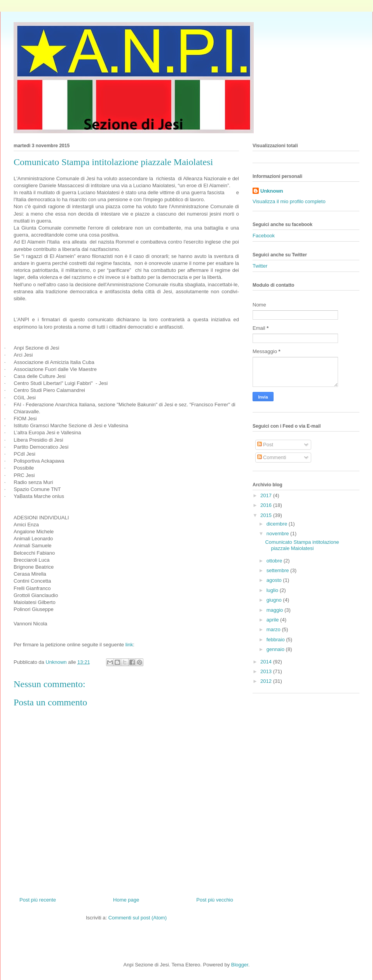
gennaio (276, 649)
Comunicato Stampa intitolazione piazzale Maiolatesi (302, 545)
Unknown (272, 191)
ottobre (275, 561)
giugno (275, 600)
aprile (273, 620)
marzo (274, 629)
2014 (267, 662)
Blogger (240, 965)
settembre (278, 570)
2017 (267, 495)
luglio (273, 590)
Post (265, 445)
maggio (275, 610)
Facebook (264, 236)
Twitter (260, 266)
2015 (267, 515)
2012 (267, 681)
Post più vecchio (215, 900)
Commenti (272, 457)
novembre (278, 534)
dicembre (278, 524)
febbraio (276, 640)
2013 (267, 671)
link (128, 645)
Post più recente (38, 900)
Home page (126, 900)
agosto (275, 580)
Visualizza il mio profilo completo (289, 201)
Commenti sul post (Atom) (138, 918)
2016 (267, 505)
